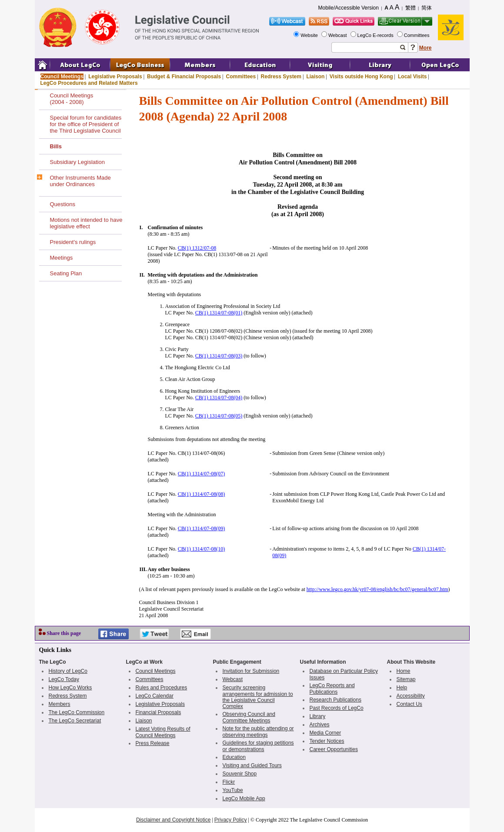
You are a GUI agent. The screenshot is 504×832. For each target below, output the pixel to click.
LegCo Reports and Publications (332, 689)
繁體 (411, 8)
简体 (427, 8)
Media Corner (325, 733)
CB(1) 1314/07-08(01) (219, 313)
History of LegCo (68, 671)
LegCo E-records (376, 35)
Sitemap (406, 679)
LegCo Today (64, 679)
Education (234, 757)
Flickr (229, 782)
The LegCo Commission (77, 712)
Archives (320, 725)
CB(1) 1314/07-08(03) (219, 356)
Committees (417, 35)
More (426, 48)
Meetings (62, 258)
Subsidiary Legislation (77, 162)
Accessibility (411, 696)
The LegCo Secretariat (75, 721)
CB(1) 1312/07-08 (197, 248)
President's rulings (73, 242)
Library (318, 716)
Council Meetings (62, 77)
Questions (63, 204)
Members (60, 704)
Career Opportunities (334, 749)
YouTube (233, 790)
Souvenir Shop (240, 774)
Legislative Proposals (115, 77)
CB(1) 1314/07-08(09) (201, 528)
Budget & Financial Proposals (184, 77)
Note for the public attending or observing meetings (258, 732)
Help (402, 688)
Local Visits (412, 77)
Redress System (281, 77)
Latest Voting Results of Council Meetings (163, 732)
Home (404, 671)
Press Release (153, 743)
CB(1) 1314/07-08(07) (201, 474)
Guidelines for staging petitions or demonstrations (258, 746)
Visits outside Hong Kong (361, 77)
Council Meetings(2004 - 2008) (72, 99)
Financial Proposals (159, 712)
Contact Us (409, 704)
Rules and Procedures (162, 688)
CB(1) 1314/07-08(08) (201, 494)
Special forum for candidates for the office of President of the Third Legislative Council (86, 124)
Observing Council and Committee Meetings (249, 717)
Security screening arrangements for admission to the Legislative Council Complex (258, 697)
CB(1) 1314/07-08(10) (201, 549)
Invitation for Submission (251, 671)
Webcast (338, 35)
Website (310, 35)
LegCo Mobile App (244, 799)
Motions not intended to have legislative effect (86, 223)
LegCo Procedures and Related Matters (89, 83)
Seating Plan (66, 273)
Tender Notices (327, 741)
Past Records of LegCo (337, 708)
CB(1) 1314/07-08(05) (219, 416)
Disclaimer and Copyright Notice (173, 820)
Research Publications (335, 700)
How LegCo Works (70, 688)
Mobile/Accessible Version (349, 8)
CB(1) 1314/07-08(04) (219, 398)
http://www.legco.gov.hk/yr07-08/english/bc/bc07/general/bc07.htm (377, 589)
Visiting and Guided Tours (252, 765)
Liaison (315, 77)
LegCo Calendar (155, 696)
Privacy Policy (231, 820)
